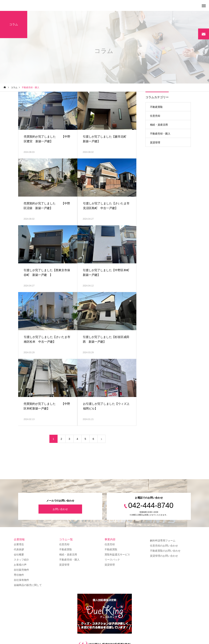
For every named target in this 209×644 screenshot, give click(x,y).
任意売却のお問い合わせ (164, 546)
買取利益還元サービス (117, 555)
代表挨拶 (19, 549)
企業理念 (19, 544)
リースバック (112, 560)
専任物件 (19, 575)
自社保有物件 (21, 580)
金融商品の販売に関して (28, 585)
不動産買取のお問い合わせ (165, 551)
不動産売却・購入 (160, 134)
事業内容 (110, 539)
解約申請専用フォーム (163, 541)
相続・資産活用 (159, 125)
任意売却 (155, 116)
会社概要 (19, 555)
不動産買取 (156, 107)
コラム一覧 (66, 539)
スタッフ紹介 (21, 560)
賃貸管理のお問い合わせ (164, 556)
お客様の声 (20, 565)
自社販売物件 (21, 570)
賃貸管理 (155, 142)
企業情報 (19, 539)
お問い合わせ (60, 509)
